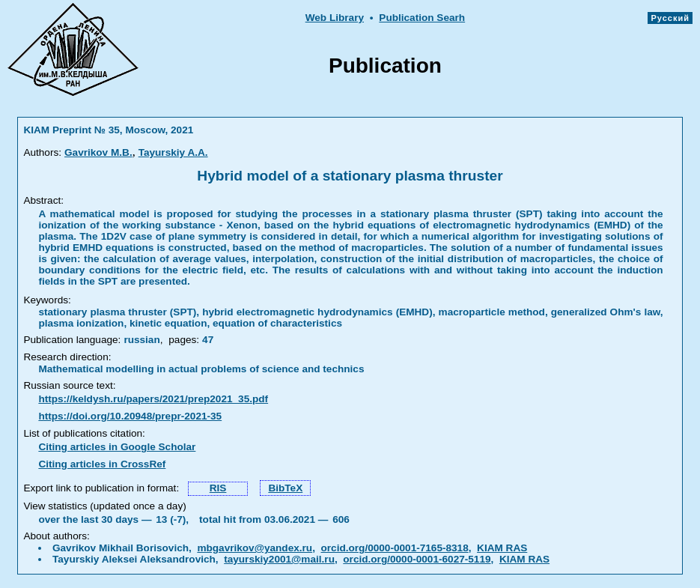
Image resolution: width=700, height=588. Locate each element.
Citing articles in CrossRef (102, 464)
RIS (218, 488)
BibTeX (285, 488)
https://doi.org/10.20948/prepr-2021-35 (130, 416)
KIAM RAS (502, 548)
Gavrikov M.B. (98, 152)
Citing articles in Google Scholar (117, 447)
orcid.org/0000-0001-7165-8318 (395, 548)
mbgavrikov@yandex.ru (255, 548)
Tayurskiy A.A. (173, 152)
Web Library (335, 18)
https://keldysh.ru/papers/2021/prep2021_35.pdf (153, 399)
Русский (670, 18)
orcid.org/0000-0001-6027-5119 (417, 559)
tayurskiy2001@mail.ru (279, 559)
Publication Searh (422, 18)
